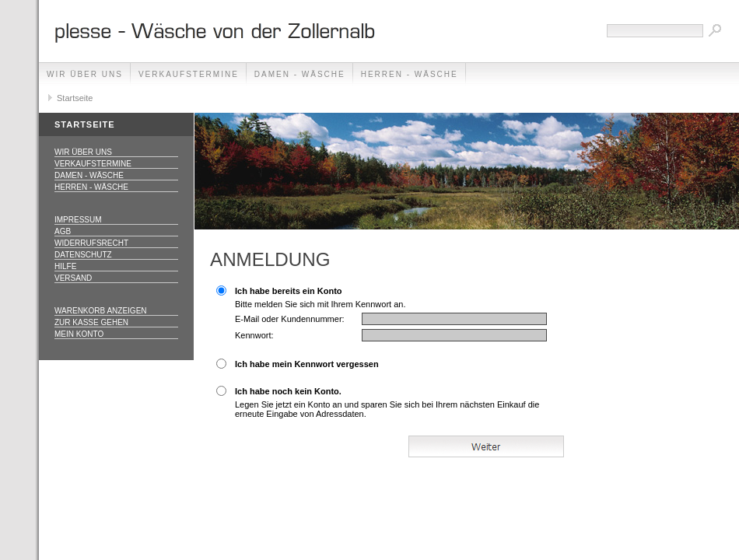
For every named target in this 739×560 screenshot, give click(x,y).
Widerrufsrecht (91, 243)
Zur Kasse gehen (91, 322)
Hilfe (65, 266)
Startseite (75, 98)
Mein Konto (79, 334)
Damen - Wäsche (300, 74)
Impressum (78, 220)
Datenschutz (83, 255)
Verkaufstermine (189, 74)
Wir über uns (85, 74)
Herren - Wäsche (410, 74)
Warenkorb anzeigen (101, 311)
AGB (63, 231)
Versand (73, 278)
